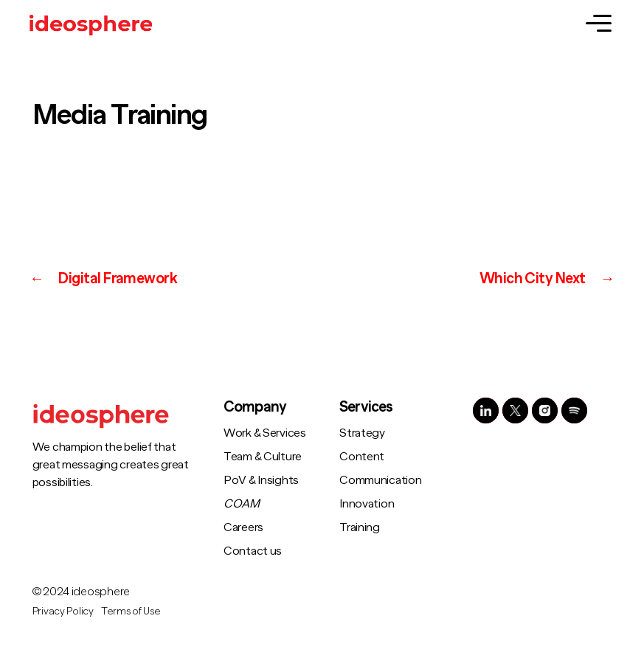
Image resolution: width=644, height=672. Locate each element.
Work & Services (265, 433)
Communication (381, 480)
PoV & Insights (261, 480)
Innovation (367, 504)
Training (360, 527)
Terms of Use (131, 611)
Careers (243, 527)
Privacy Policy (63, 611)
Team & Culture (263, 457)
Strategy (362, 433)
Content (362, 457)
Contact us (253, 551)
